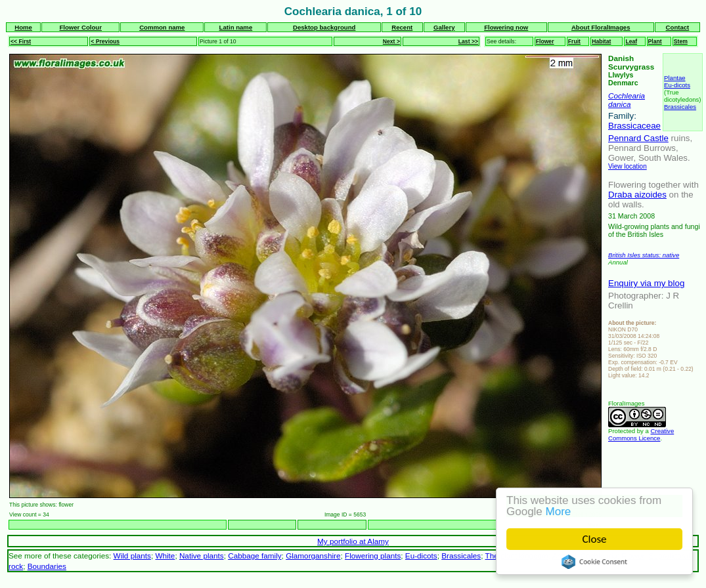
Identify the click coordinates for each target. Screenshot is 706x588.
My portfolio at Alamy (353, 541)
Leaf (631, 41)
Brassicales (680, 107)
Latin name (236, 27)
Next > (391, 41)
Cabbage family (254, 556)
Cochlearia (627, 95)
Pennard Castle (638, 138)
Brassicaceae (634, 126)
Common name (162, 27)
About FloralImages (601, 27)
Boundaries (47, 566)
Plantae (675, 78)
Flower (545, 41)
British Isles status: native (644, 255)
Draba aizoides (637, 195)
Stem (681, 41)
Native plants (202, 556)
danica (620, 104)
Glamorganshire (313, 556)
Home (23, 27)
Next (594, 525)
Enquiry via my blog (646, 283)
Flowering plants (373, 556)
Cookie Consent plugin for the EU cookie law (594, 562)
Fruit (574, 41)
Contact (678, 27)
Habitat (601, 41)
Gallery (444, 27)
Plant (655, 41)
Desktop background (324, 27)
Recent (402, 27)
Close (595, 539)
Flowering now (506, 27)
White (165, 556)
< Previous (105, 41)
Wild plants (132, 556)
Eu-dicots (677, 85)
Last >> (468, 41)
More (559, 512)
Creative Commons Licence (641, 434)
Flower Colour (80, 27)
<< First (21, 41)
